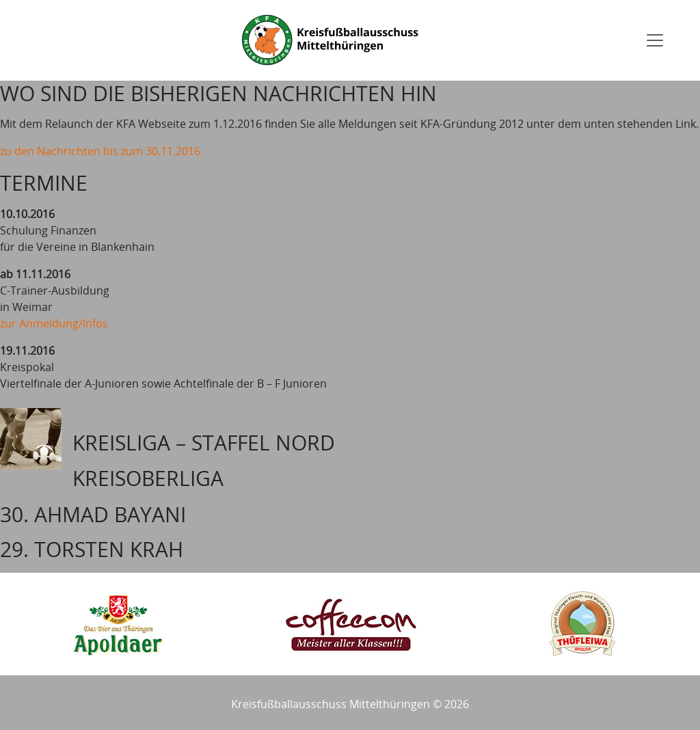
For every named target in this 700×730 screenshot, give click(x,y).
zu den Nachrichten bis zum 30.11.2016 (100, 151)
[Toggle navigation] (655, 40)
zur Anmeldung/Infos (54, 323)
